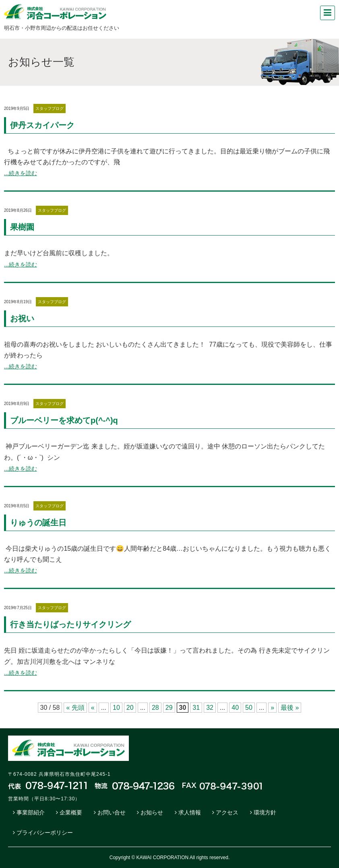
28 (155, 708)
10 (116, 708)
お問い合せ (112, 812)
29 (169, 708)
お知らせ (152, 812)
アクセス (227, 812)
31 (196, 708)
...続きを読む (21, 173)
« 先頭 (75, 708)
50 (249, 708)
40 (235, 708)
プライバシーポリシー (45, 833)
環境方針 (265, 812)
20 (130, 708)
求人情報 (190, 812)
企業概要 (71, 812)
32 (210, 708)
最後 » (290, 708)
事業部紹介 (31, 812)
